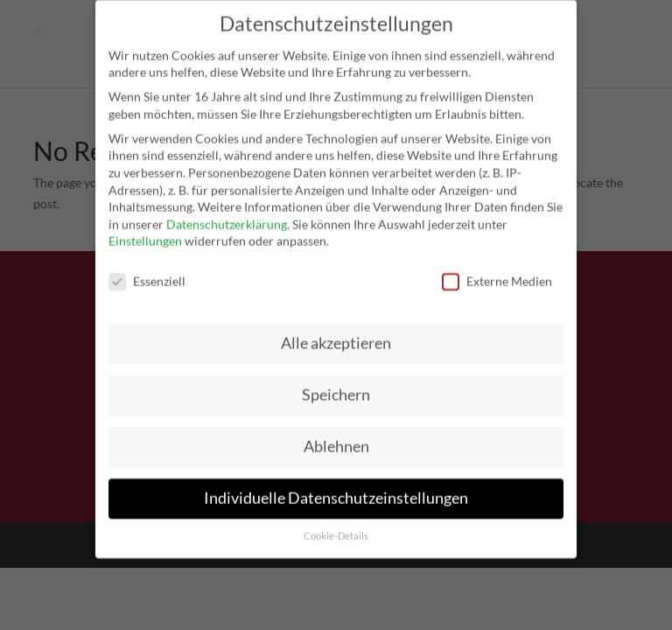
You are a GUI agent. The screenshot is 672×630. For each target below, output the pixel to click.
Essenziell (147, 270)
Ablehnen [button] (336, 435)
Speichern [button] (336, 384)
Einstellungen (145, 231)
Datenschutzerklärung (227, 213)
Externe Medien (497, 270)
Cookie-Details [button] (336, 525)
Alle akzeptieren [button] (336, 332)
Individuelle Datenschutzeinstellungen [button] (336, 487)
